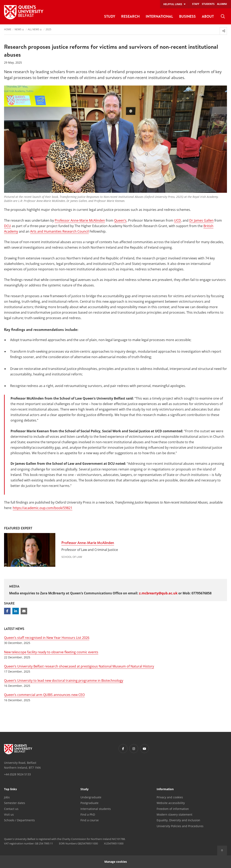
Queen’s (120, 220)
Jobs (7, 797)
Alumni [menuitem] (222, 4)
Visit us (9, 814)
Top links (10, 789)
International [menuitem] (159, 16)
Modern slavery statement (174, 814)
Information (165, 789)
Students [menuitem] (208, 4)
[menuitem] (223, 16)
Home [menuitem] (8, 30)
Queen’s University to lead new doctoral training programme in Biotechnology (64, 681)
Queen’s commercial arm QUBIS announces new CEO (44, 695)
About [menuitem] (208, 16)
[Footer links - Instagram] (134, 749)
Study (84, 789)
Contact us (11, 809)
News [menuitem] (18, 30)
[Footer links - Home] (18, 749)
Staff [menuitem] (196, 4)
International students (96, 809)
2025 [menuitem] (48, 30)
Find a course (90, 820)
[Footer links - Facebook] (123, 749)
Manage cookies (116, 862)
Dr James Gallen (201, 220)
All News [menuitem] (34, 30)
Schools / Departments (19, 820)
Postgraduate (89, 803)
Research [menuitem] (130, 16)
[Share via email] (24, 611)
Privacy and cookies (170, 797)
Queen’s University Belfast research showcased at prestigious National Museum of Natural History (79, 666)
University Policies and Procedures (180, 826)
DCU (7, 226)
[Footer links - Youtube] (144, 749)
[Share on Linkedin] (16, 611)
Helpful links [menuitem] (173, 4)
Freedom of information (173, 809)
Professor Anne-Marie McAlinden (80, 220)
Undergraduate (91, 797)
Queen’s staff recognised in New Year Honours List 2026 (47, 638)
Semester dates (15, 803)
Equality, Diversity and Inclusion (178, 820)
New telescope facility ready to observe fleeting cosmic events (51, 652)
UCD (178, 220)
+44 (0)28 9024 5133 (17, 774)
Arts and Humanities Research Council (59, 231)
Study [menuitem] (110, 16)
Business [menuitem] (187, 16)
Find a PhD (88, 814)
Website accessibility (171, 803)
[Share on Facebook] (7, 611)
